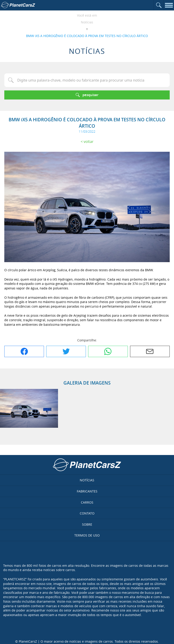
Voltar (89, 142)
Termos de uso (87, 535)
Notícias (87, 22)
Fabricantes (87, 491)
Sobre (87, 524)
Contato (87, 513)
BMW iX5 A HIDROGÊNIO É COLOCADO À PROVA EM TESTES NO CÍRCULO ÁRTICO (87, 36)
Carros (87, 502)
